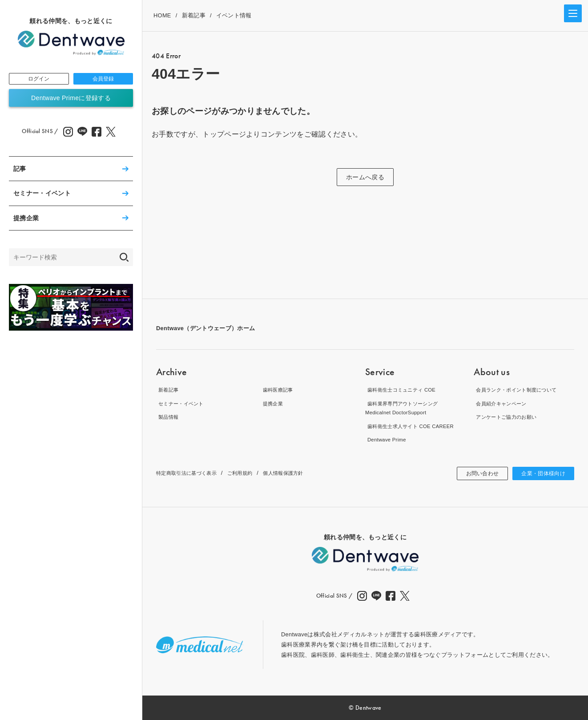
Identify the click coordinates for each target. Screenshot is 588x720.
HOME (162, 15)
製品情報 (168, 417)
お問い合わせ (473, 473)
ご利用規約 (253, 473)
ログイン (39, 80)
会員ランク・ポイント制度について (521, 390)
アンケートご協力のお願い (509, 417)
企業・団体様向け (540, 473)
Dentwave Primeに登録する (71, 100)
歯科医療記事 (278, 390)
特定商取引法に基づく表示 (192, 473)
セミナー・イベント (42, 195)
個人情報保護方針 (302, 473)
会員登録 (103, 80)
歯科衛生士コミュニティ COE (405, 390)
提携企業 (26, 220)
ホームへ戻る (365, 177)
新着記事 (194, 15)
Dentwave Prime (387, 439)
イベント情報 (234, 15)
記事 (20, 170)
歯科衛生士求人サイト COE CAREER (415, 426)
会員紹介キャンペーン (503, 403)
